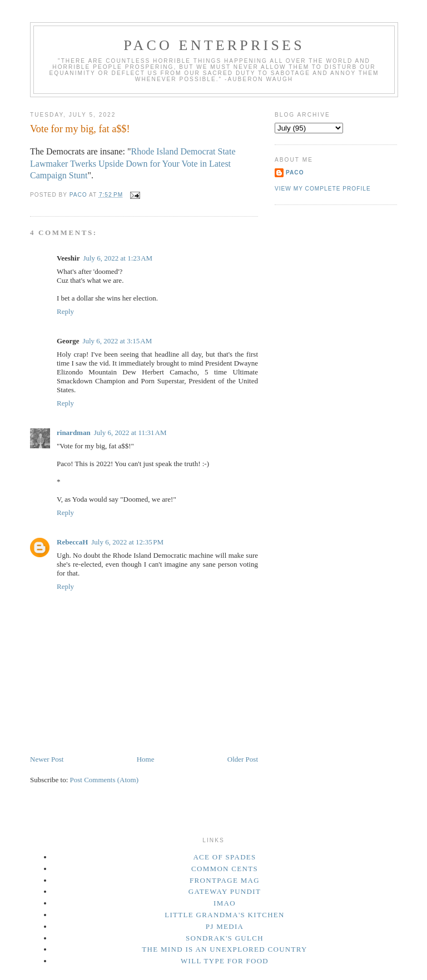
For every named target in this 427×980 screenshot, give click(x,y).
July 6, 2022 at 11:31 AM (130, 432)
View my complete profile (323, 189)
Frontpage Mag (225, 880)
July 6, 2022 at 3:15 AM (117, 341)
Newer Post (47, 759)
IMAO (225, 903)
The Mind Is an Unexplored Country (225, 949)
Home (146, 759)
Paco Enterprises (214, 45)
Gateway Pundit (225, 891)
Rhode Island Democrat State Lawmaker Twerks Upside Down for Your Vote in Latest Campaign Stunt (133, 164)
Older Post (243, 759)
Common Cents (225, 869)
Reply (65, 311)
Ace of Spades (224, 857)
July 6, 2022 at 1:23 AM (118, 258)
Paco (295, 172)
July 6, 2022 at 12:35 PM (127, 542)
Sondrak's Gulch (225, 938)
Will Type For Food (225, 961)
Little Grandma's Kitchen (225, 915)
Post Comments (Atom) (105, 780)
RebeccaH (72, 542)
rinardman (74, 432)
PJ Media (225, 926)
